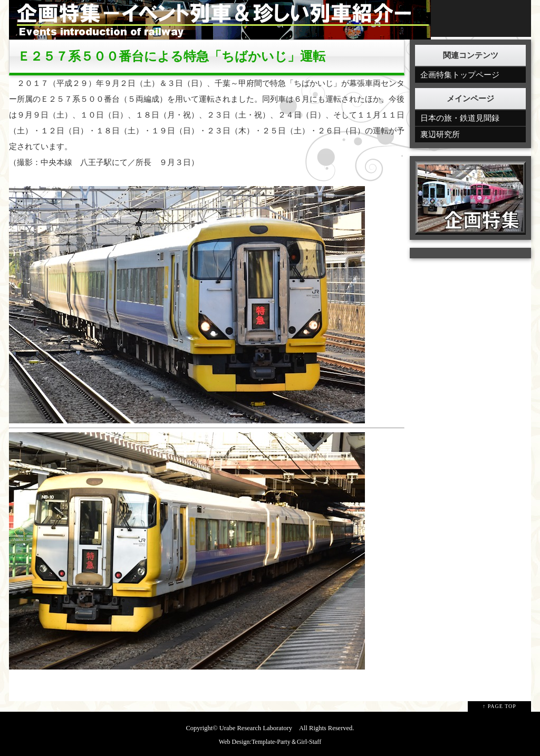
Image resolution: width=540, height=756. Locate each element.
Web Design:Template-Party (255, 742)
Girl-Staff (309, 742)
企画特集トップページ (460, 75)
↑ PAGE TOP (499, 706)
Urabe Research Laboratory (256, 728)
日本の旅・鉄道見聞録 (460, 118)
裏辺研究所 (440, 134)
